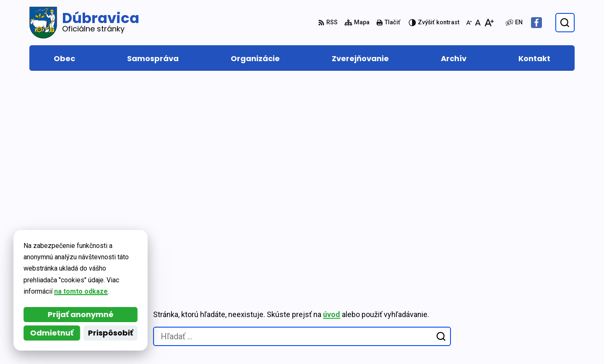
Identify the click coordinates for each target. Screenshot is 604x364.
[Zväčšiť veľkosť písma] (489, 23)
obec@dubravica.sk (543, 321)
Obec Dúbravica (104, 260)
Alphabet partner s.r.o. (144, 252)
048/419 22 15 (534, 301)
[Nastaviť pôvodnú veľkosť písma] (478, 23)
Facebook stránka (541, 332)
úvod (332, 117)
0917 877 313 (533, 311)
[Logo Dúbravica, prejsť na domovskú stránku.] (84, 23)
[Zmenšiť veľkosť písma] (469, 23)
